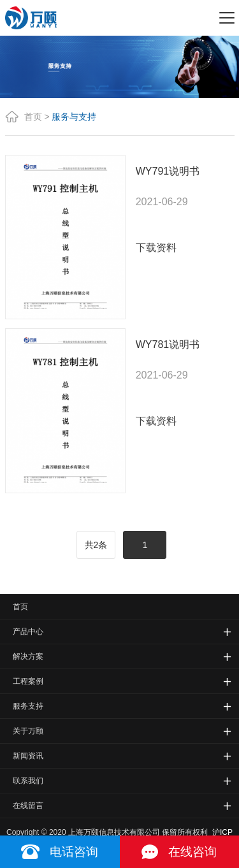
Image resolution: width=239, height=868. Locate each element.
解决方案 (28, 656)
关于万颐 (28, 731)
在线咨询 (192, 852)
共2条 (96, 545)
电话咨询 (74, 852)
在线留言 (28, 806)
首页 (33, 117)
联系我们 (28, 781)
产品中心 (28, 632)
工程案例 (28, 681)
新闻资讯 (28, 756)
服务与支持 (74, 117)
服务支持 (28, 706)
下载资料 (156, 248)
